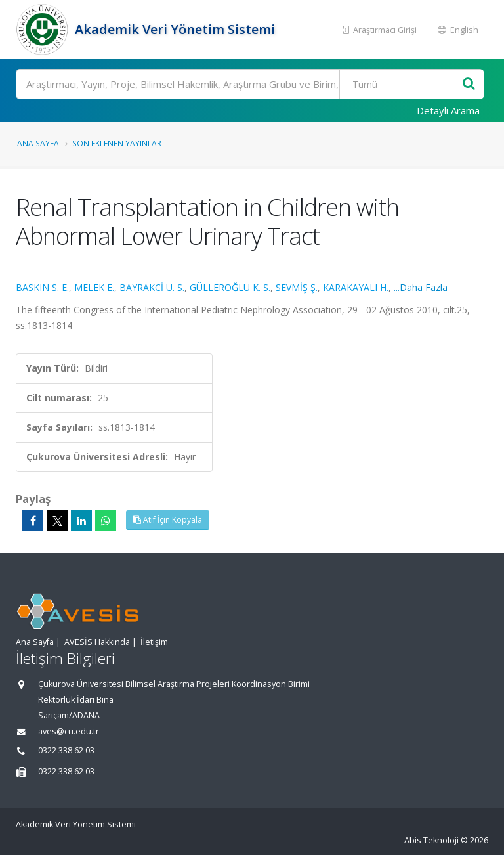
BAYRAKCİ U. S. (152, 287)
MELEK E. (94, 287)
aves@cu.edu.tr (69, 731)
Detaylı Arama (448, 110)
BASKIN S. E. (42, 287)
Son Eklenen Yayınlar (117, 143)
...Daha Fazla (421, 287)
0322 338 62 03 (66, 750)
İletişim (154, 642)
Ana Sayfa (38, 143)
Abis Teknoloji (431, 840)
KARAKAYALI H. (356, 287)
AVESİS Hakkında (97, 642)
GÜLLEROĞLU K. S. (230, 287)
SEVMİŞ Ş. (297, 287)
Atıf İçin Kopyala (168, 520)
